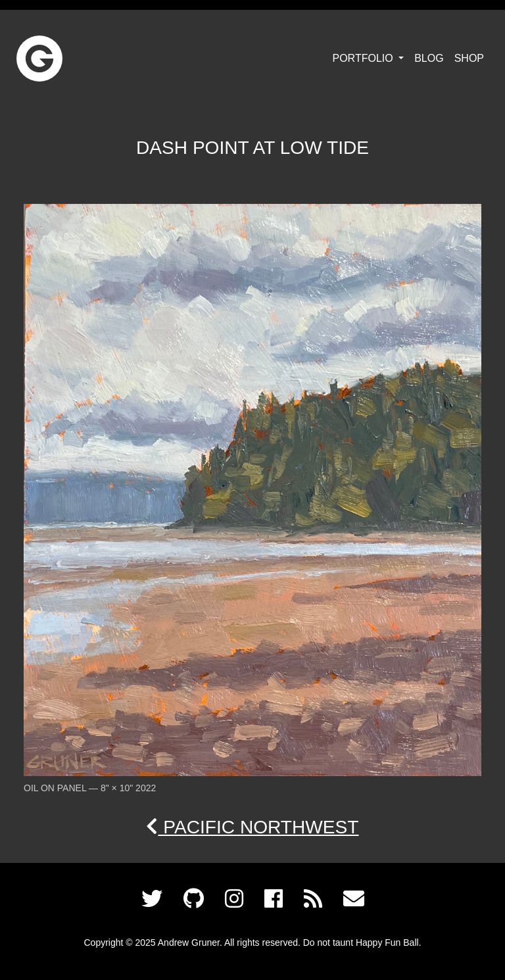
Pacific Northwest (252, 827)
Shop (469, 58)
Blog (429, 58)
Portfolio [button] (365, 58)
